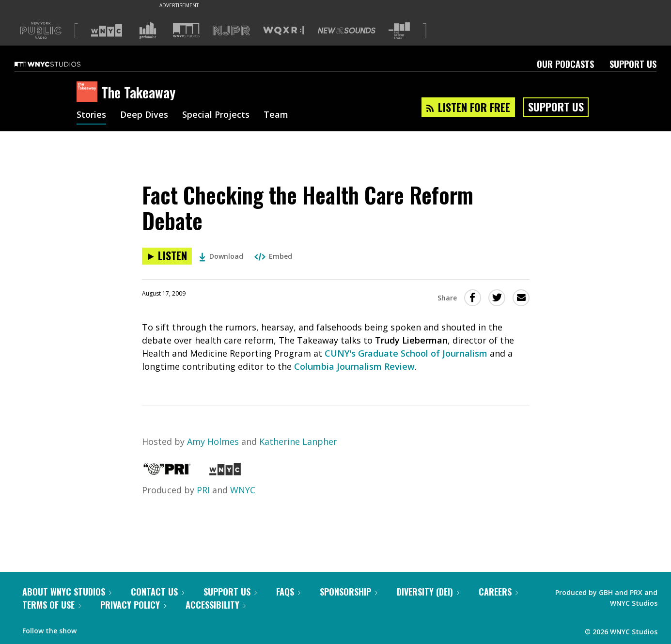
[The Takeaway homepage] (89, 93)
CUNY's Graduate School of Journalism (406, 353)
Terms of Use (52, 605)
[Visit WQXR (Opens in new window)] (284, 31)
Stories (91, 115)
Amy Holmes (213, 441)
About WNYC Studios (67, 592)
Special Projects (216, 115)
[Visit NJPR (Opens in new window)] (231, 31)
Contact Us (157, 592)
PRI (203, 490)
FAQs (288, 592)
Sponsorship (349, 592)
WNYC (243, 490)
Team (276, 115)
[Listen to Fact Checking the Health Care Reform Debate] (167, 256)
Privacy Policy (133, 605)
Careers (498, 592)
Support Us (633, 64)
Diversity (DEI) (428, 592)
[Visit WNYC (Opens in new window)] (107, 31)
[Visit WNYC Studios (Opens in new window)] (186, 30)
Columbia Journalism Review (354, 366)
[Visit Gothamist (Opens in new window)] (148, 31)
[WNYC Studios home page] (60, 64)
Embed (273, 256)
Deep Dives (144, 115)
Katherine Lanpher (298, 441)
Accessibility (216, 605)
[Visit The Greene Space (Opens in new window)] (399, 31)
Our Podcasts (565, 64)
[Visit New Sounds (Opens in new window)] (347, 31)
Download (221, 256)
